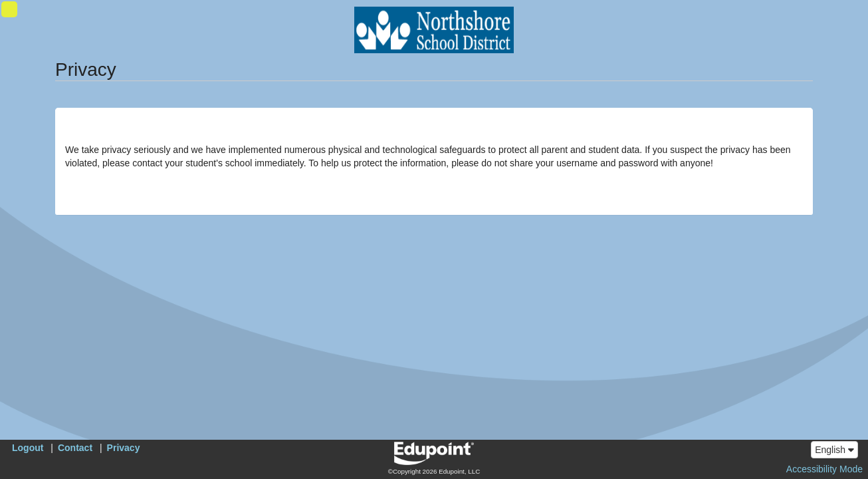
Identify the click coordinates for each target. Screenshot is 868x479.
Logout (28, 448)
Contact (75, 448)
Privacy (124, 448)
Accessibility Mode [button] (824, 469)
